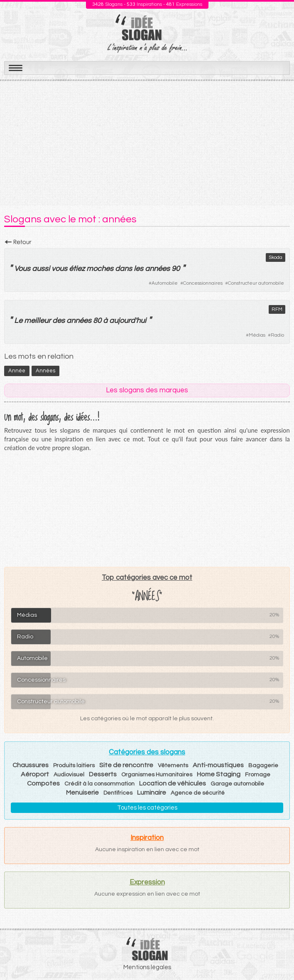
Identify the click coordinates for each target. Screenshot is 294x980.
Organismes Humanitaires (157, 775)
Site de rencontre (126, 765)
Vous (22, 269)
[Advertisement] (147, 143)
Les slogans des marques (147, 390)
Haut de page (278, 955)
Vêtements (173, 766)
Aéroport (35, 774)
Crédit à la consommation (99, 784)
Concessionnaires (203, 283)
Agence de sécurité (198, 793)
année (17, 371)
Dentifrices (118, 793)
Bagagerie (263, 766)
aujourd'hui (128, 321)
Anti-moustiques (218, 765)
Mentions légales (147, 967)
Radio (277, 335)
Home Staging (219, 774)
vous (59, 269)
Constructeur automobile (256, 283)
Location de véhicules (173, 783)
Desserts (103, 774)
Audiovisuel (69, 775)
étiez (77, 269)
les (138, 269)
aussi (41, 269)
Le (18, 321)
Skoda (276, 257)
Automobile (165, 283)
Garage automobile (237, 784)
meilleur (37, 321)
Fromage (258, 775)
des (59, 321)
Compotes (43, 783)
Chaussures (31, 765)
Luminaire (152, 793)
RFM (277, 309)
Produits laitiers (74, 766)
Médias (257, 335)
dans (124, 269)
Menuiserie (82, 793)
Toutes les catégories (147, 808)
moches (100, 269)
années (79, 321)
